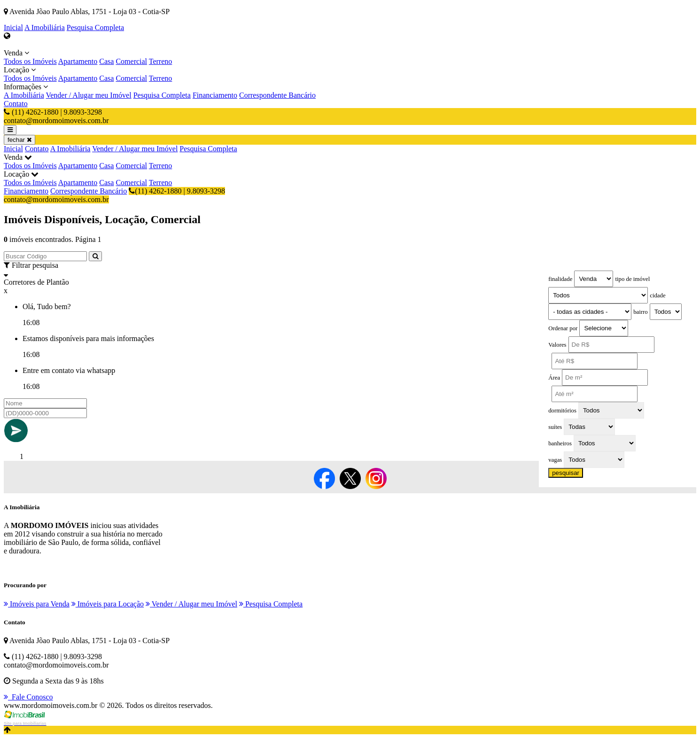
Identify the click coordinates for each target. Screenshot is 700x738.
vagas (555, 460)
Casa (106, 61)
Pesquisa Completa (95, 27)
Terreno (161, 61)
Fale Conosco (28, 697)
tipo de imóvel (632, 279)
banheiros (560, 443)
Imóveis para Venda (37, 604)
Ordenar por (563, 328)
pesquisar (566, 473)
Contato (16, 104)
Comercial (131, 61)
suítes (555, 427)
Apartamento (78, 61)
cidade (657, 295)
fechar (19, 140)
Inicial (13, 27)
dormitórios (562, 411)
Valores (557, 345)
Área (554, 378)
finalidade (560, 279)
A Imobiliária (45, 27)
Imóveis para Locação (108, 604)
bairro (641, 312)
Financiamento (215, 95)
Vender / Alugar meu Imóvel (88, 95)
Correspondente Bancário (277, 95)
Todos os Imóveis (30, 61)
